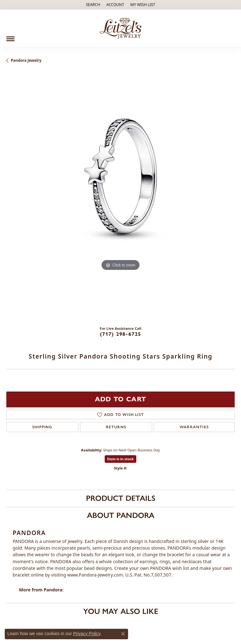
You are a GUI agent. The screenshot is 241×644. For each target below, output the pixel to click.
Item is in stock (120, 459)
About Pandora (121, 515)
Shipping (42, 427)
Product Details (121, 498)
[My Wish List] (143, 5)
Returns (116, 427)
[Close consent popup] (123, 634)
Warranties (194, 427)
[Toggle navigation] (10, 36)
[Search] (93, 5)
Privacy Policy (87, 634)
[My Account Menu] (115, 5)
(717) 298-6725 (121, 334)
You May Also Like (121, 611)
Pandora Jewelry (26, 60)
